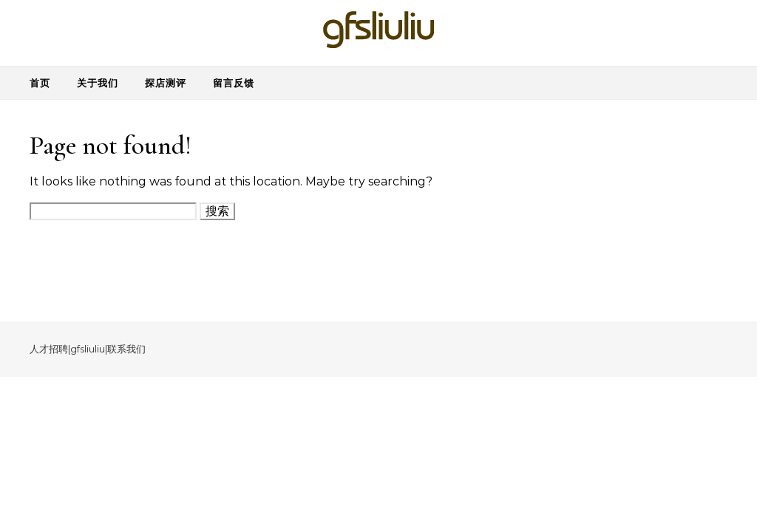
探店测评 (166, 83)
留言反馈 (234, 83)
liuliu (95, 349)
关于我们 (98, 83)
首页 (40, 83)
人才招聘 (49, 349)
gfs (77, 349)
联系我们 (126, 349)
